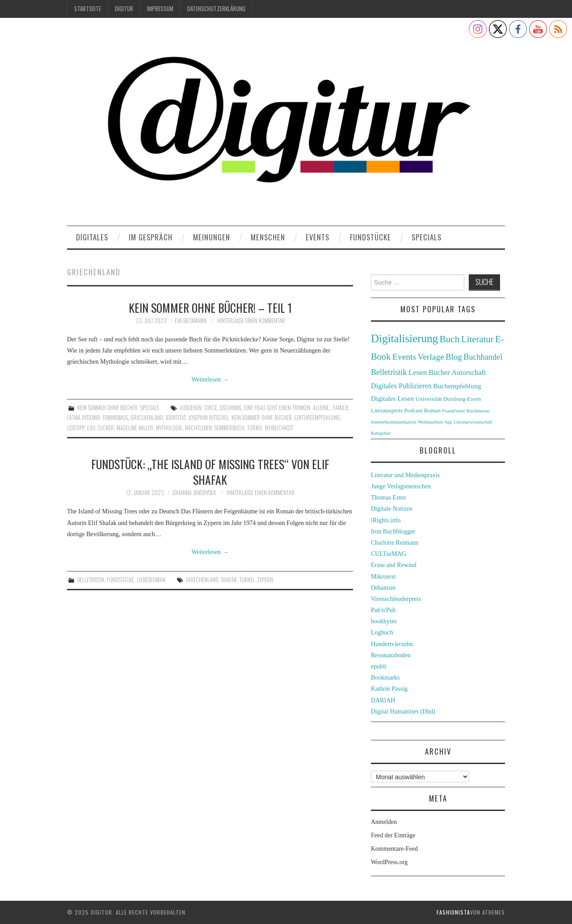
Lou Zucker (101, 428)
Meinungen (212, 237)
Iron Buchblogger (393, 531)
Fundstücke (370, 237)
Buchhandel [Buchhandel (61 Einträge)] (483, 357)
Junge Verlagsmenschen (401, 486)
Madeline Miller (135, 428)
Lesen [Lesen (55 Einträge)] (418, 372)
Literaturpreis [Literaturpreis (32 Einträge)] (387, 410)
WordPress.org (389, 862)
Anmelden (384, 822)
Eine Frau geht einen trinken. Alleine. (287, 408)
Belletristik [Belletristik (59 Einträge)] (389, 372)
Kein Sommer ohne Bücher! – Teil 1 (210, 307)
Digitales (92, 237)
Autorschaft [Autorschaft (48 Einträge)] (469, 372)
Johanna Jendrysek (194, 493)
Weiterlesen (210, 380)
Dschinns (231, 408)
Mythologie (169, 428)
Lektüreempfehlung (317, 418)
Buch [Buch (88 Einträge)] (449, 339)
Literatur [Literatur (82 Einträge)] (477, 339)
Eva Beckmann (191, 321)
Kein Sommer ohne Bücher (107, 408)
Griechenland (147, 418)
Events (318, 237)
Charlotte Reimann (395, 543)
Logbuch (382, 632)
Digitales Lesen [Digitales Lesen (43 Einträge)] (392, 398)
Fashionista (453, 912)
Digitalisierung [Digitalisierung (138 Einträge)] (404, 338)
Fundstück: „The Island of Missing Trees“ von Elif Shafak (210, 472)
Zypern (265, 580)
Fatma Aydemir (84, 418)
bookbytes (384, 621)
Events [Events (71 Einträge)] (404, 357)
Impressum (160, 9)
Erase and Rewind (394, 565)
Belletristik (91, 580)
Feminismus (115, 418)
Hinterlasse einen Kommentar (251, 321)
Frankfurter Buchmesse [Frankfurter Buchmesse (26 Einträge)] (466, 411)
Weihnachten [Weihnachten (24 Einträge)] (430, 422)
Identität (176, 418)
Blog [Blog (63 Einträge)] (454, 357)
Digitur (124, 9)
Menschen (268, 237)
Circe (211, 408)
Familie (341, 408)
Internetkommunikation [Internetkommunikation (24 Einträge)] (394, 422)
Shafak (229, 580)
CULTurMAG (389, 554)
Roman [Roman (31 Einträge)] (432, 411)
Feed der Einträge (393, 835)
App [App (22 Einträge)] (448, 422)
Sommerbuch (229, 428)
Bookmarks (385, 678)
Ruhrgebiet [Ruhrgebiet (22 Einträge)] (381, 433)
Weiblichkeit (279, 428)
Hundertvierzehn (392, 644)
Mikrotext (383, 577)
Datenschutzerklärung (216, 9)
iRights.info (386, 520)
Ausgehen (191, 408)
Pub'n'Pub (383, 610)
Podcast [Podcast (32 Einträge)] (414, 410)
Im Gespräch (151, 237)
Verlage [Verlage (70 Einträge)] (431, 357)
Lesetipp (76, 428)
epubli (379, 666)
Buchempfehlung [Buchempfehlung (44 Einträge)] (457, 386)
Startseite (88, 9)
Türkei (254, 428)
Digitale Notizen (392, 509)
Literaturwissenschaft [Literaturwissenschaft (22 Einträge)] (473, 422)
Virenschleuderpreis (396, 599)
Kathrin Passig (389, 689)
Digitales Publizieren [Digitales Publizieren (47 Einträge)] (401, 386)
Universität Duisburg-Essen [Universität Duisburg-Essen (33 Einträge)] (448, 399)
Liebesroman (151, 580)
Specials (427, 237)
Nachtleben (198, 428)
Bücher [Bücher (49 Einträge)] (439, 372)
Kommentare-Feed (394, 849)
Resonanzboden (391, 655)
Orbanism (383, 588)
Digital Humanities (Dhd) (403, 712)
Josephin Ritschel (208, 418)
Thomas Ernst (388, 498)
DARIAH (383, 700)
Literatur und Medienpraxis (405, 475)
